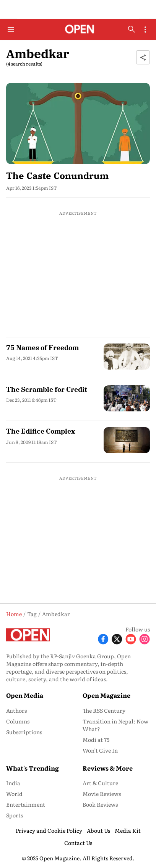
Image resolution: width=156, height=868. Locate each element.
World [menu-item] (14, 794)
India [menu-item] (13, 783)
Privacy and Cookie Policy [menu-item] (49, 830)
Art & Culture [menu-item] (100, 783)
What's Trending (32, 768)
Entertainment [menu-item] (26, 804)
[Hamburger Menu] (11, 30)
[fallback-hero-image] (78, 123)
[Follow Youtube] (131, 639)
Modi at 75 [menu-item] (96, 740)
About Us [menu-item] (98, 830)
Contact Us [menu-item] (78, 843)
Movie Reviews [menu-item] (102, 794)
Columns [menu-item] (18, 721)
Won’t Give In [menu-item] (100, 750)
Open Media (25, 695)
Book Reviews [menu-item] (100, 804)
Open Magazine (106, 695)
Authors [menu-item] (16, 710)
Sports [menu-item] (15, 815)
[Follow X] (117, 639)
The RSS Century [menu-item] (104, 710)
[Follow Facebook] (103, 639)
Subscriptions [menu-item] (24, 732)
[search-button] (132, 29)
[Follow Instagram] (145, 639)
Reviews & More (108, 768)
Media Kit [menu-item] (128, 830)
